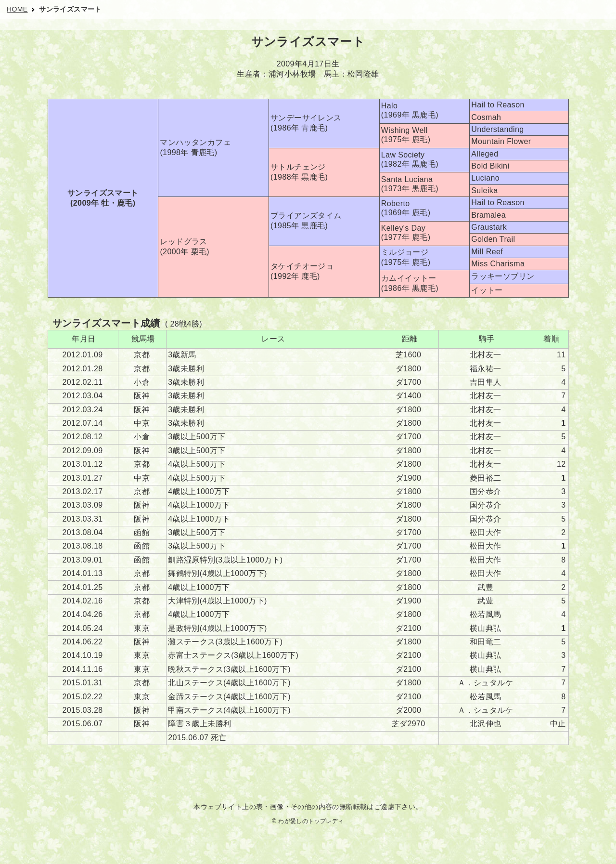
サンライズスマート (70, 9)
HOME (17, 9)
